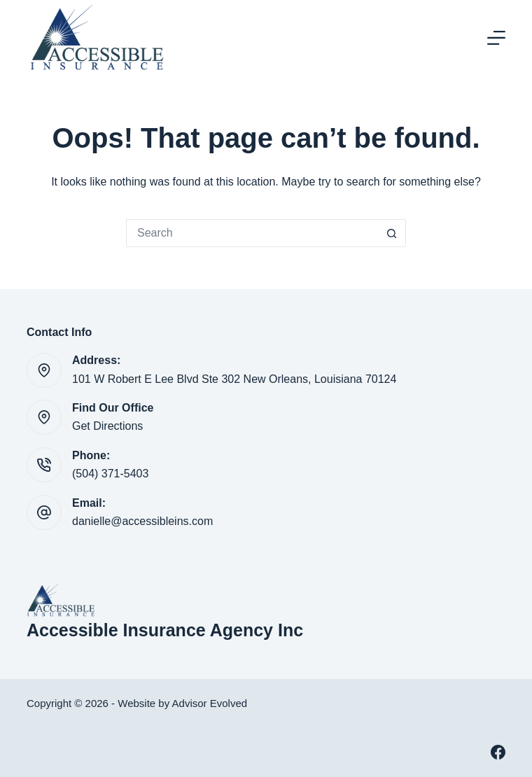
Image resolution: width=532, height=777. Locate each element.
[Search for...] (252, 233)
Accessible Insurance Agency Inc (165, 630)
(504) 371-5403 (110, 474)
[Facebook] (498, 752)
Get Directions (107, 426)
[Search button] (392, 233)
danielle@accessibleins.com (142, 521)
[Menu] (496, 38)
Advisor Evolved (210, 703)
